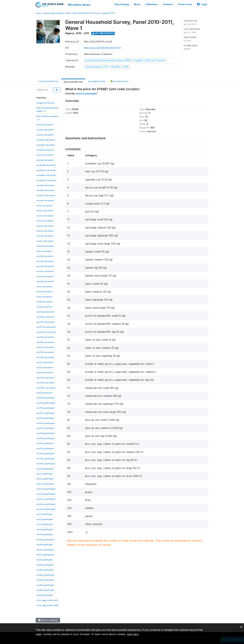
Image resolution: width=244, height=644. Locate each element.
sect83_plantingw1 (45, 580)
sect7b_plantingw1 (45, 555)
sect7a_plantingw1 (45, 550)
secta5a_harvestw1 (46, 140)
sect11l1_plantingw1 (46, 459)
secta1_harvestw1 (45, 125)
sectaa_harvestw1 (45, 200)
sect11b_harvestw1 (45, 342)
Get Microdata (103, 33)
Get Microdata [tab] (120, 81)
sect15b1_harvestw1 (46, 388)
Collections (152, 4)
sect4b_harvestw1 (45, 281)
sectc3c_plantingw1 (46, 499)
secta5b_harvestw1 (46, 145)
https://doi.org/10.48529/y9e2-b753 (102, 48)
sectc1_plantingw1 (45, 479)
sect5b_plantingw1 (45, 540)
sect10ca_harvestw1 (46, 327)
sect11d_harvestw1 (45, 352)
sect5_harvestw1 (45, 287)
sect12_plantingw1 (45, 469)
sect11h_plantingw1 (46, 438)
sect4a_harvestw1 (45, 276)
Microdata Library (79, 5)
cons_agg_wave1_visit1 (47, 600)
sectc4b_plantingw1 (46, 509)
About (137, 4)
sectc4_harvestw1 (45, 226)
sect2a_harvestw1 (45, 256)
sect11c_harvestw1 (45, 347)
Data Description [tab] (73, 82)
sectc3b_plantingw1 (46, 494)
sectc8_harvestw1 (45, 246)
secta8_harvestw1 (45, 160)
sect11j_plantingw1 (45, 448)
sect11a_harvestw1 (45, 337)
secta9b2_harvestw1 (46, 180)
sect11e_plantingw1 (46, 423)
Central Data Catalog (53, 13)
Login (202, 4)
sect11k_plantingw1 (45, 453)
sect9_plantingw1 (45, 560)
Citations (168, 4)
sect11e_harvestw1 (45, 357)
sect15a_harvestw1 (46, 378)
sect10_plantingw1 (45, 565)
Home (38, 13)
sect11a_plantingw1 (46, 398)
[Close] (241, 627)
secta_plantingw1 (45, 595)
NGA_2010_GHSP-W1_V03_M (86, 13)
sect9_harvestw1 (44, 307)
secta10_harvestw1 (45, 185)
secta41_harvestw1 (46, 190)
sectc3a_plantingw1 (46, 489)
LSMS (68, 13)
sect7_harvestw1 (44, 297)
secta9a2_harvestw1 (46, 170)
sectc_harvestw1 (45, 206)
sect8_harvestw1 (45, 302)
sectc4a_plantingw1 (46, 504)
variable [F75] (108, 13)
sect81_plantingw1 (45, 570)
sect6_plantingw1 (45, 544)
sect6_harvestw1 (44, 292)
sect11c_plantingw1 (46, 413)
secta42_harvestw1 (46, 195)
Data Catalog (122, 4)
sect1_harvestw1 (44, 251)
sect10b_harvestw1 (46, 317)
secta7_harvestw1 (45, 155)
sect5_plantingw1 (45, 534)
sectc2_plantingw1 (45, 484)
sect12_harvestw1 (45, 362)
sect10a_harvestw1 (46, 312)
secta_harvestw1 (45, 393)
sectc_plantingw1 (45, 474)
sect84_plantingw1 (45, 585)
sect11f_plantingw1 (45, 428)
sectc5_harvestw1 (45, 231)
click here (133, 634)
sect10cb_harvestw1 (46, 332)
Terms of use (185, 4)
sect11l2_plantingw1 (46, 464)
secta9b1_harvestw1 (46, 175)
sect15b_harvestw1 (46, 383)
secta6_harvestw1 (45, 150)
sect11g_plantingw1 (46, 433)
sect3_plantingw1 (45, 524)
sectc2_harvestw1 (45, 216)
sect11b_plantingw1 (46, 408)
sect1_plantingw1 (45, 514)
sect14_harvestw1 (45, 372)
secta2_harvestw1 (45, 130)
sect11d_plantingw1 (46, 418)
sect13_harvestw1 (45, 367)
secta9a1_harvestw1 (46, 165)
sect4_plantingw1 (45, 529)
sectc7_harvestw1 (45, 241)
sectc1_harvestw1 (45, 211)
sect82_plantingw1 (45, 575)
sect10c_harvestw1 (46, 322)
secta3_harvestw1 (45, 135)
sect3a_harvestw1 (45, 266)
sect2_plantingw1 (45, 519)
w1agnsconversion (46, 103)
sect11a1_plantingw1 (46, 403)
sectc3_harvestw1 (45, 221)
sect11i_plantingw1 (45, 443)
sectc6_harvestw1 (45, 236)
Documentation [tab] (97, 81)
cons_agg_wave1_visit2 (48, 605)
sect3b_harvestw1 (45, 271)
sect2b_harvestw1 (45, 261)
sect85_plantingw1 (45, 590)
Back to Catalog (48, 620)
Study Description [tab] (48, 81)
